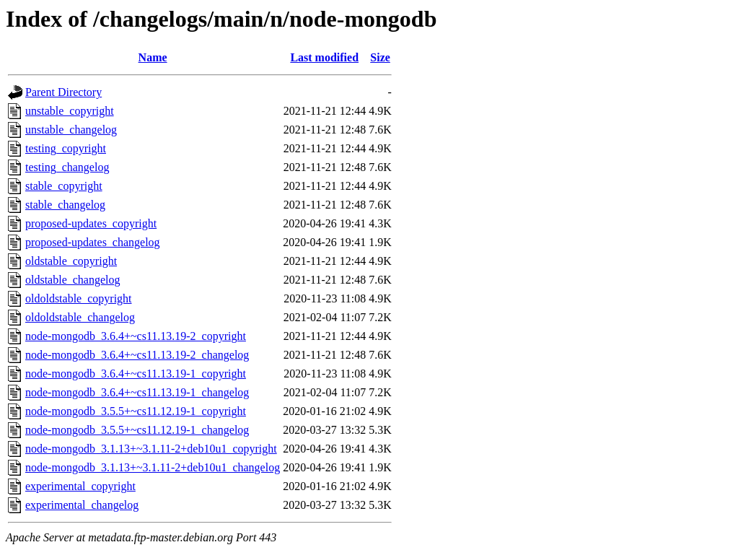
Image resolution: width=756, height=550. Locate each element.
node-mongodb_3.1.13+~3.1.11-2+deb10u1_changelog (153, 467)
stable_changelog (65, 205)
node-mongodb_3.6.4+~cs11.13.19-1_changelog (137, 392)
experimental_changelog (82, 505)
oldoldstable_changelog (80, 317)
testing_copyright (66, 148)
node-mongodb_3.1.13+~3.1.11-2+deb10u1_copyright (151, 449)
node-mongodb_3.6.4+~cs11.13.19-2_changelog (137, 355)
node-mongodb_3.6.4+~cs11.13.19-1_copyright (136, 374)
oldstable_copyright (71, 261)
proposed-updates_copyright (91, 223)
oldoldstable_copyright (79, 298)
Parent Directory (63, 92)
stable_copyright (64, 186)
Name (153, 57)
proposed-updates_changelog (93, 242)
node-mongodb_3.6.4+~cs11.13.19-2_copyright (136, 336)
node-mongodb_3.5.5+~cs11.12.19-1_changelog (137, 430)
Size (380, 57)
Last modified (324, 57)
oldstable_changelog (73, 280)
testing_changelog (67, 167)
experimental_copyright (80, 486)
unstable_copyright (70, 111)
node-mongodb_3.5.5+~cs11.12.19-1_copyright (136, 411)
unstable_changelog (71, 130)
